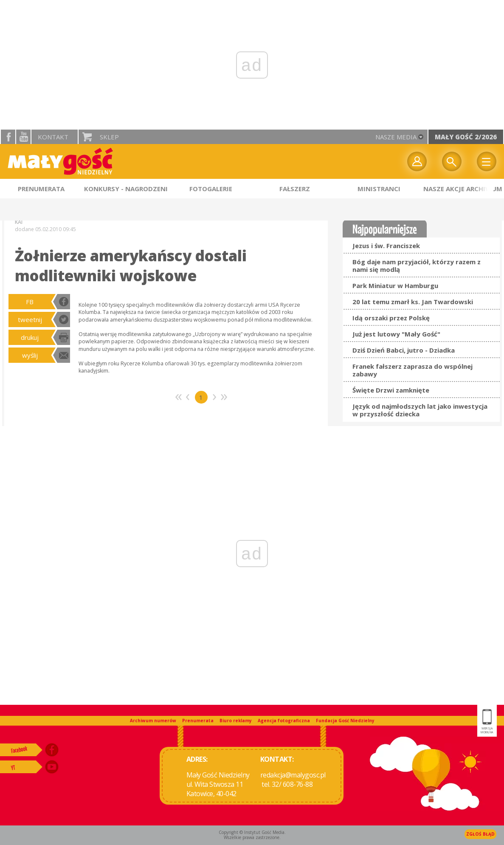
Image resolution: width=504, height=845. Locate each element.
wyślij (30, 355)
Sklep (109, 137)
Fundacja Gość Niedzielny (345, 721)
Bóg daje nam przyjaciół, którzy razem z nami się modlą (417, 266)
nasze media (396, 137)
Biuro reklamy (236, 721)
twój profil (417, 161)
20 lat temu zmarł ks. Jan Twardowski (413, 302)
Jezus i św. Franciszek (386, 246)
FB (30, 302)
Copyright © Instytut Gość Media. (252, 832)
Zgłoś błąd (480, 834)
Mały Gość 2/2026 (466, 137)
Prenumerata (198, 721)
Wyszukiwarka (452, 161)
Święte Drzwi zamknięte (391, 390)
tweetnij (30, 319)
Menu (487, 161)
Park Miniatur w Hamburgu (395, 285)
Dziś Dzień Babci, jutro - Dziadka (404, 350)
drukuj (30, 337)
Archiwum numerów (153, 721)
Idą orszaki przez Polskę (391, 318)
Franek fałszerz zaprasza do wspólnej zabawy (412, 370)
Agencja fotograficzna (284, 721)
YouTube (23, 137)
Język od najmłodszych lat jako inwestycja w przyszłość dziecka (420, 410)
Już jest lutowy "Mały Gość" (396, 334)
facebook (8, 137)
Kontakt (53, 137)
